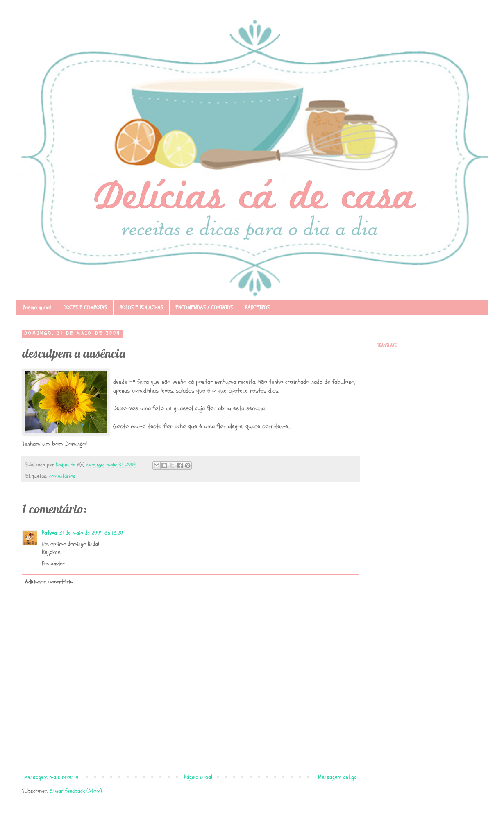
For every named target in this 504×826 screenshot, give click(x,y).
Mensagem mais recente (51, 777)
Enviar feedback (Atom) (76, 791)
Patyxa (49, 533)
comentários (62, 476)
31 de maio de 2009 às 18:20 (91, 533)
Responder (53, 564)
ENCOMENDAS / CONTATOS (204, 307)
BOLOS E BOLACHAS (141, 307)
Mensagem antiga (337, 777)
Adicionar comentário (49, 582)
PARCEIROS (257, 307)
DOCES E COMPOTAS (85, 307)
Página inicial (37, 307)
